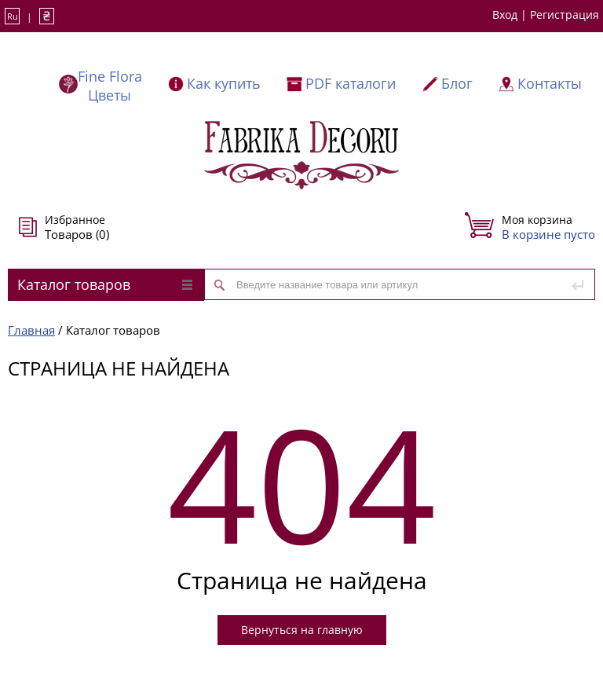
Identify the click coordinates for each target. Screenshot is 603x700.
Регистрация (565, 15)
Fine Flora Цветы (110, 86)
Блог (457, 83)
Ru (13, 16)
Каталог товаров (105, 284)
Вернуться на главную (302, 630)
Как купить (224, 83)
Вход (505, 15)
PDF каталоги (351, 83)
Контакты (550, 83)
